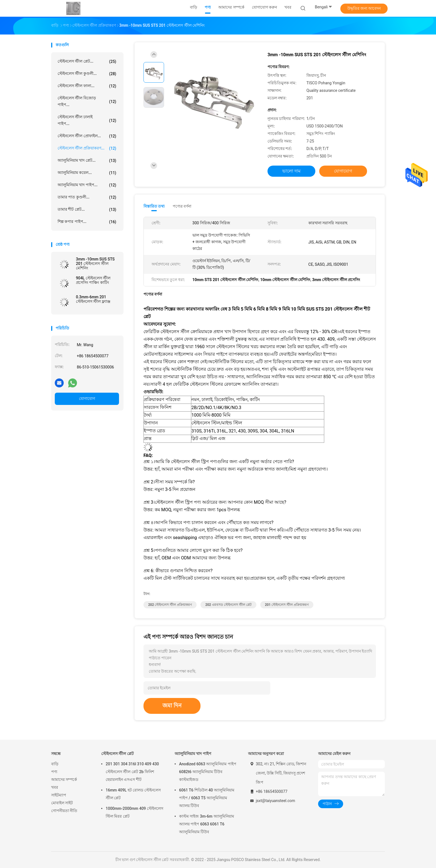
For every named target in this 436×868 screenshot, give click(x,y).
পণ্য (54, 772)
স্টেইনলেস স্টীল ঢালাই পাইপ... (87, 120)
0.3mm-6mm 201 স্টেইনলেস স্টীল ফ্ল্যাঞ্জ (93, 299)
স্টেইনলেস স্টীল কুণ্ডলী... (87, 74)
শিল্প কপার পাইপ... (87, 222)
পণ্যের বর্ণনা (182, 206)
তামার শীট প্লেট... (87, 210)
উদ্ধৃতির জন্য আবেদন (364, 8)
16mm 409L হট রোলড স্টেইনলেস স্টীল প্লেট (133, 794)
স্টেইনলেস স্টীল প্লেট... (87, 62)
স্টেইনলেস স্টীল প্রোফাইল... (87, 136)
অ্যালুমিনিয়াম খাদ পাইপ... (87, 185)
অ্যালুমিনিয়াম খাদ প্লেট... (87, 161)
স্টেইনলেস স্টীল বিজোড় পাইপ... (87, 101)
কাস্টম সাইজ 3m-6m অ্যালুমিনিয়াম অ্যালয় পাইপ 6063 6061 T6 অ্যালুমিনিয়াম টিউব (207, 824)
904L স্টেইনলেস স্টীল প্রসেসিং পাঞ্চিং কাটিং (93, 280)
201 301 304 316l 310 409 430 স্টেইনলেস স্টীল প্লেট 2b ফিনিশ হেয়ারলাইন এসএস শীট (132, 772)
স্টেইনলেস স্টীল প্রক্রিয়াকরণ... (87, 148)
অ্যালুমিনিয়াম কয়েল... (87, 173)
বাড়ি (55, 764)
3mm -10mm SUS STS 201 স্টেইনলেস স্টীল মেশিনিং (95, 264)
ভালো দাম (291, 171)
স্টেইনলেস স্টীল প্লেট (117, 754)
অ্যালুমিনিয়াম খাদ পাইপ (193, 754)
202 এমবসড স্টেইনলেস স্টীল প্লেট (228, 605)
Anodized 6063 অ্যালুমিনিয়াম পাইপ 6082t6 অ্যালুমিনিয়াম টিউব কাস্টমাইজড (208, 772)
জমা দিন (172, 705)
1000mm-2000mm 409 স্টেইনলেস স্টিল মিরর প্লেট (134, 812)
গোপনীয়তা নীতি (64, 811)
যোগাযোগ (87, 399)
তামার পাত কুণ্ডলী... (87, 197)
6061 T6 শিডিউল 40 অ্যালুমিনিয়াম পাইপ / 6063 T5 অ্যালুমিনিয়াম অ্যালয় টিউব (207, 798)
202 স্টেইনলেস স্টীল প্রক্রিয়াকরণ (170, 605)
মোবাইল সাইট (62, 803)
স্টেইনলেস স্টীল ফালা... (87, 86)
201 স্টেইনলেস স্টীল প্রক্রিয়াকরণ (287, 605)
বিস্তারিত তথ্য (154, 206)
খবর (55, 787)
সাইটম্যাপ (59, 795)
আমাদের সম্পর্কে (64, 780)
